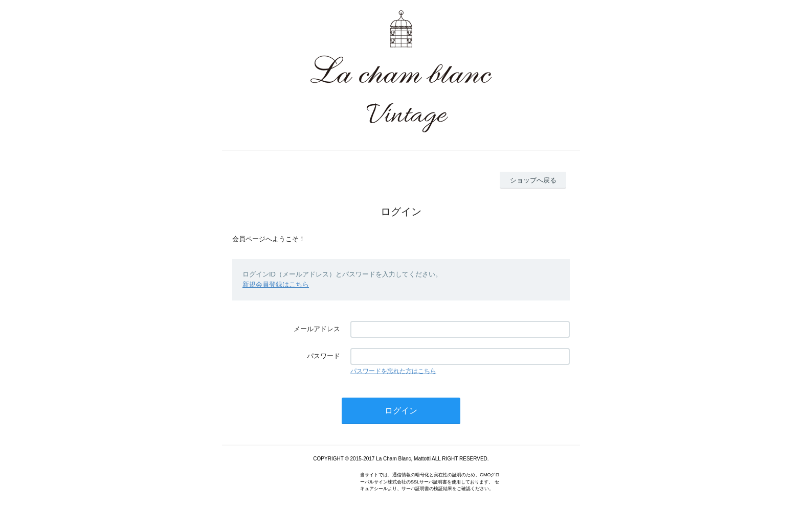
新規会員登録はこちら (276, 284)
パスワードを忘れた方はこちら (393, 371)
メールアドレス (317, 329)
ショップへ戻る (533, 180)
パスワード (324, 356)
